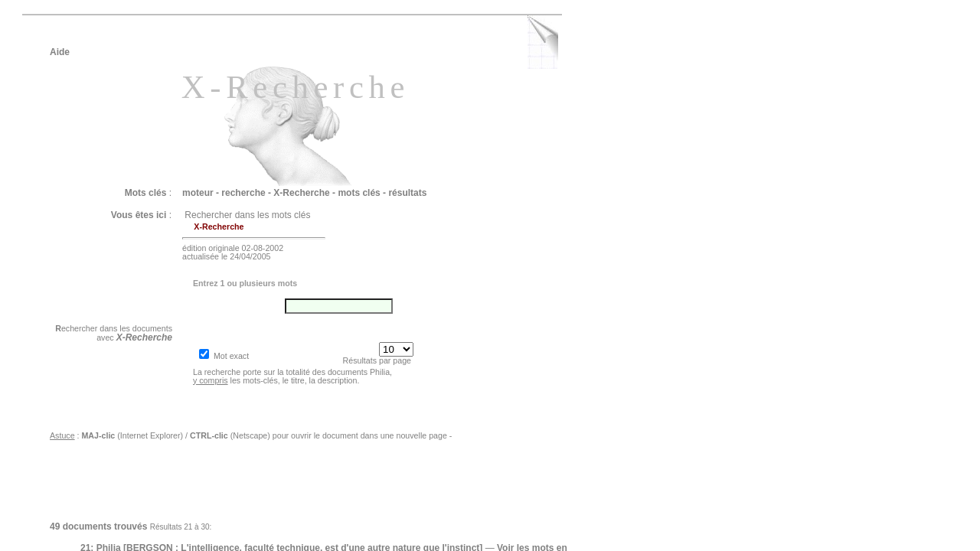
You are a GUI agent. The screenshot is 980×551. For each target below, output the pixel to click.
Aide (60, 52)
